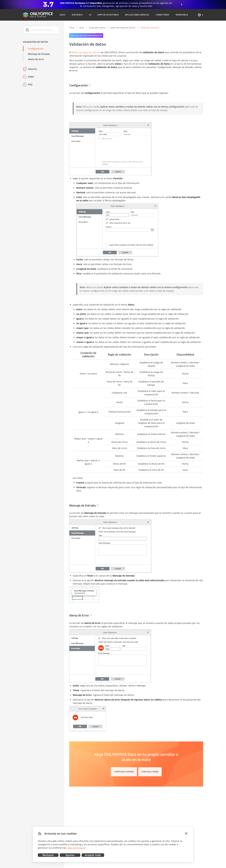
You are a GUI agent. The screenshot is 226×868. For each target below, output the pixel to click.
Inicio (72, 28)
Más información (77, 848)
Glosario (32, 69)
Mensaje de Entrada (39, 54)
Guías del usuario (97, 28)
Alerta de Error (36, 59)
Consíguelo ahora (124, 772)
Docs (82, 28)
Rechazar (48, 855)
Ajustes (70, 855)
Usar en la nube (150, 772)
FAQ (30, 84)
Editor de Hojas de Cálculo (123, 28)
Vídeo (31, 77)
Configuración (36, 49)
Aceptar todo (93, 855)
